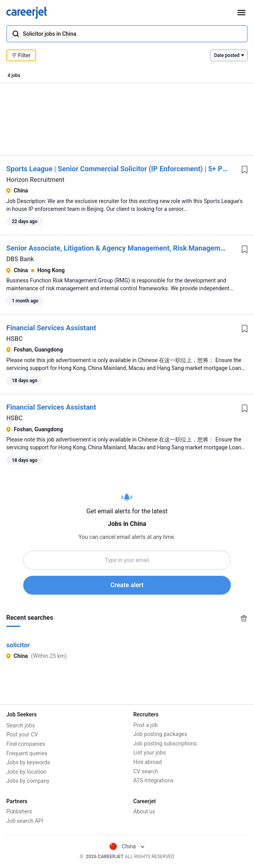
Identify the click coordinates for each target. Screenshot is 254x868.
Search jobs (21, 725)
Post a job (145, 725)
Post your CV (22, 734)
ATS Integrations (154, 781)
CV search (146, 771)
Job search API (25, 821)
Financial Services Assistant (51, 328)
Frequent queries (27, 753)
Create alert (127, 585)
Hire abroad (147, 762)
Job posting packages (160, 734)
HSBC (15, 339)
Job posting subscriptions (165, 743)
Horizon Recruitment (35, 180)
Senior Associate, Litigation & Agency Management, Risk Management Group (129, 248)
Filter (21, 55)
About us (144, 812)
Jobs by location (26, 771)
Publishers (19, 812)
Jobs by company (28, 781)
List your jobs (150, 753)
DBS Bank (20, 259)
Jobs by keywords (28, 762)
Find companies (26, 743)
